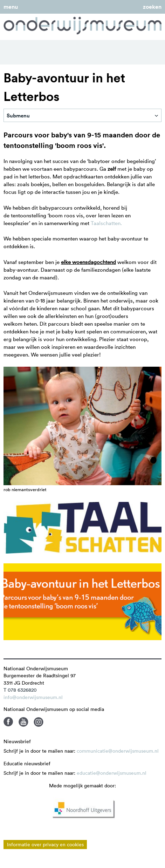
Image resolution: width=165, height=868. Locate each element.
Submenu (18, 116)
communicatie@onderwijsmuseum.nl (118, 751)
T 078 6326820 (20, 690)
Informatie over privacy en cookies (45, 845)
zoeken (152, 7)
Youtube (23, 722)
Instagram (39, 722)
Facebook (8, 722)
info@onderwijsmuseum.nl (33, 697)
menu (11, 7)
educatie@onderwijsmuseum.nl (112, 773)
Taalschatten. (106, 223)
